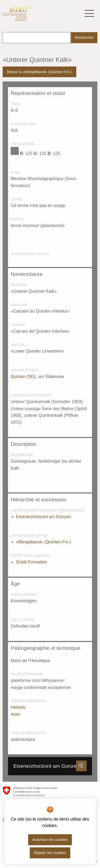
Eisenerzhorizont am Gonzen (43, 517)
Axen (15, 714)
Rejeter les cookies (50, 853)
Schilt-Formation (31, 562)
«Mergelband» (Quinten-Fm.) (43, 542)
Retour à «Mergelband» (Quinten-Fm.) (39, 72)
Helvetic (18, 707)
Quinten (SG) (23, 376)
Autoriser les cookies (50, 840)
